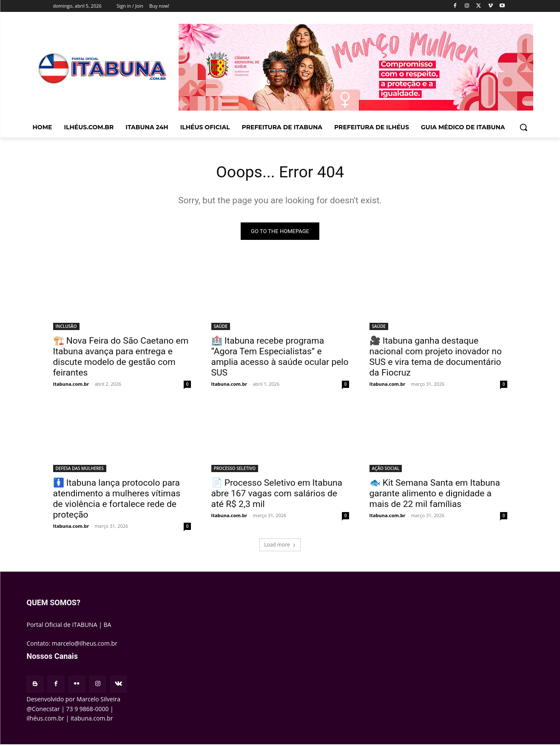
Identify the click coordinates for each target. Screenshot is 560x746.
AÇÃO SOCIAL (386, 470)
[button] (523, 127)
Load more (280, 546)
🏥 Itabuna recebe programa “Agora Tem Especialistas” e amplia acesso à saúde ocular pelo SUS (280, 358)
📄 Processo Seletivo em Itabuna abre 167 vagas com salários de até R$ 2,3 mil (277, 495)
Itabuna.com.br (71, 386)
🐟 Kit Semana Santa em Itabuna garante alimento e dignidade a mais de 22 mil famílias (435, 495)
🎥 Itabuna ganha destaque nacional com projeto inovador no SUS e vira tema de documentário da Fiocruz (436, 358)
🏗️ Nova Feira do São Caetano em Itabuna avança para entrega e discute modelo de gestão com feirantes (121, 358)
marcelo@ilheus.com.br (85, 645)
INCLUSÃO (66, 328)
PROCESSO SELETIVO (235, 470)
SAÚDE (221, 328)
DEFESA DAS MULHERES (80, 470)
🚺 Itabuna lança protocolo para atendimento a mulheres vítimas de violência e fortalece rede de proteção (117, 500)
